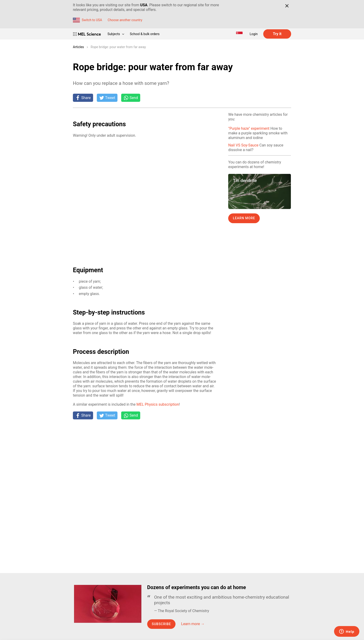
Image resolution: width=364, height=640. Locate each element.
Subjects (116, 34)
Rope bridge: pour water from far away (118, 47)
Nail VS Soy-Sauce (243, 145)
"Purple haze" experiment (249, 128)
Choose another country (125, 20)
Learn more (244, 218)
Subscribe (161, 624)
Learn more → (193, 624)
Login (254, 34)
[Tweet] (107, 98)
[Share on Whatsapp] (131, 98)
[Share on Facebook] (83, 98)
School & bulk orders (145, 34)
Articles (78, 47)
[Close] (287, 6)
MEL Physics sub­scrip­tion (158, 404)
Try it (277, 34)
